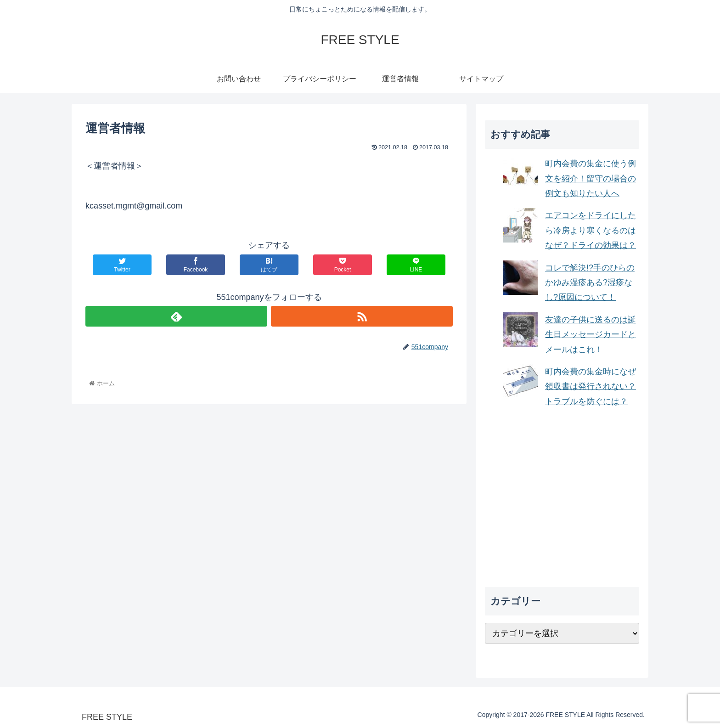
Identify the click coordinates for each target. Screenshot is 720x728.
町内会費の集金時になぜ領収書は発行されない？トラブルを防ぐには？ (591, 387)
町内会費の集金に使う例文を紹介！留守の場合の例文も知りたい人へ (591, 178)
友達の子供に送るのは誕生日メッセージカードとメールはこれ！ (591, 335)
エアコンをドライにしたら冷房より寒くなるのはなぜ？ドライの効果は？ (591, 230)
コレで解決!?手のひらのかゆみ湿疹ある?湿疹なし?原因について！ (590, 283)
